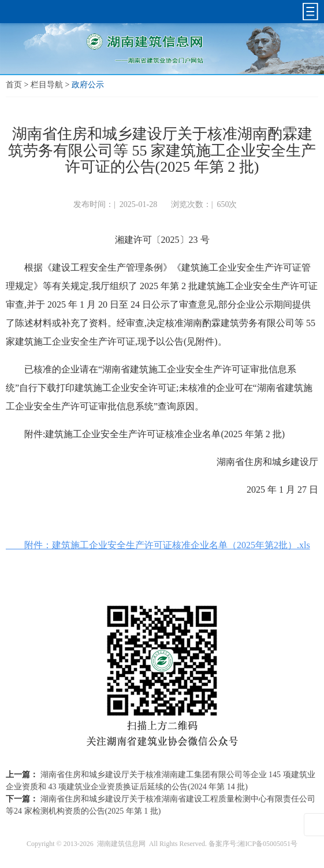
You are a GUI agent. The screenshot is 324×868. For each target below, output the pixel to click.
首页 (14, 85)
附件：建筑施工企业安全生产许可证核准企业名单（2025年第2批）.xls (158, 545)
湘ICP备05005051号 (268, 844)
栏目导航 (47, 85)
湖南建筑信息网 (121, 844)
